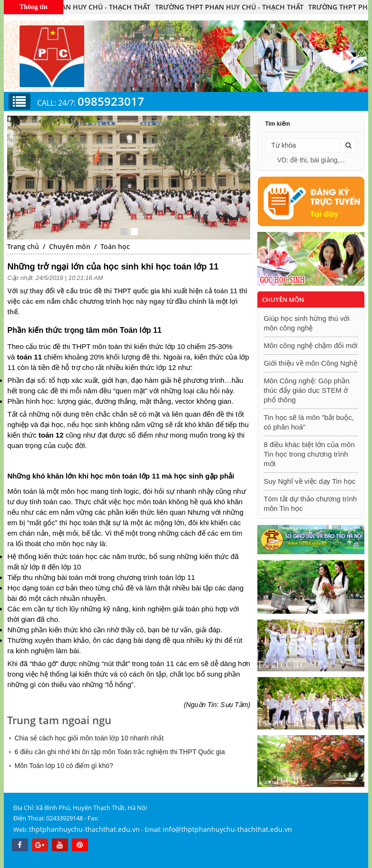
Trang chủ (23, 246)
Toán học (115, 246)
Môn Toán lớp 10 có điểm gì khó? (64, 766)
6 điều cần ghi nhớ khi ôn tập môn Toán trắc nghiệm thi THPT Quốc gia (119, 752)
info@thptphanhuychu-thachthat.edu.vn (227, 829)
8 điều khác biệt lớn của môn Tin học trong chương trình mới (309, 454)
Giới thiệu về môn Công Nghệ (310, 363)
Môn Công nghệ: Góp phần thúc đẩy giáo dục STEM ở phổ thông (306, 390)
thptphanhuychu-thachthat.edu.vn (84, 829)
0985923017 (111, 101)
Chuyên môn (70, 246)
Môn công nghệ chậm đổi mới (310, 345)
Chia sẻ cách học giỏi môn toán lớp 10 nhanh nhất (89, 738)
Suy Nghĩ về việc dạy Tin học (309, 481)
